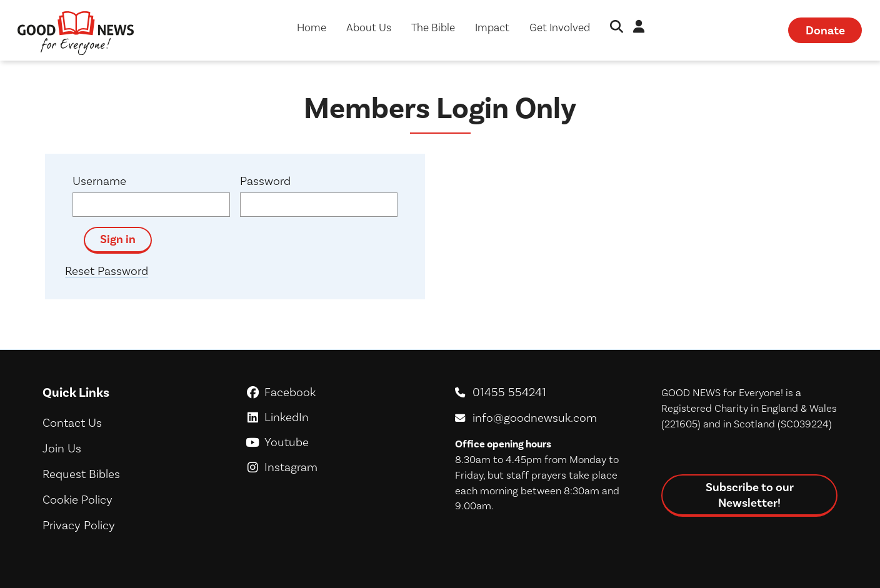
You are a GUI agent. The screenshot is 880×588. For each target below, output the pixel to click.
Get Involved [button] (560, 27)
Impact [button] (492, 27)
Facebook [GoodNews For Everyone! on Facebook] (337, 392)
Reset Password (107, 271)
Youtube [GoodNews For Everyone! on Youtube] (337, 442)
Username (99, 181)
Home (312, 27)
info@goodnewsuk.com (535, 418)
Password (265, 181)
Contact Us (72, 423)
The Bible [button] (433, 27)
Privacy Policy (79, 525)
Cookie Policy (77, 500)
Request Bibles (81, 474)
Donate (825, 30)
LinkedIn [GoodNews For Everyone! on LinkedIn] (337, 417)
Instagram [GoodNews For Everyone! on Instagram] (337, 467)
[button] (617, 28)
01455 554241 (509, 392)
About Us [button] (369, 27)
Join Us (62, 448)
